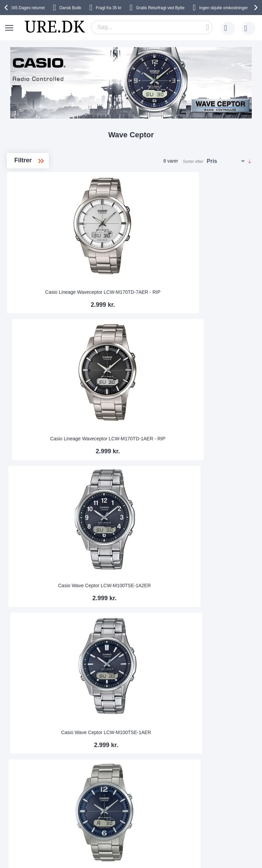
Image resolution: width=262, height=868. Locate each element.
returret (28, 8)
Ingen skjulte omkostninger (224, 8)
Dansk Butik (70, 8)
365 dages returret (185, 739)
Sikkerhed (41, 769)
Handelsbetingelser (118, 769)
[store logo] (55, 27)
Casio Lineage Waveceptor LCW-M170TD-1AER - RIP (131, 268)
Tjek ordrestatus (183, 780)
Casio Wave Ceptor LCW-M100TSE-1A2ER (215, 268)
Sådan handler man (187, 769)
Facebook (158, 812)
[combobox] (152, 27)
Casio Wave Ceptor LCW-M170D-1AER (215, 399)
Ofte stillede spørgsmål (55, 759)
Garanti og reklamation (190, 759)
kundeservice (45, 780)
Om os (105, 739)
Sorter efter (193, 162)
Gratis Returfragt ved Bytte (160, 8)
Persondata (110, 759)
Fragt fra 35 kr (109, 8)
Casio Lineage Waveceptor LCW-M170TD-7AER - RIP (47, 268)
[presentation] (7, 8)
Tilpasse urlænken (185, 749)
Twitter (154, 823)
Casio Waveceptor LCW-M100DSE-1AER (47, 529)
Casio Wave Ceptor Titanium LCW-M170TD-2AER (131, 399)
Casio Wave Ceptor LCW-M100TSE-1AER (46, 399)
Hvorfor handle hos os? (123, 749)
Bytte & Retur (45, 749)
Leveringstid (44, 739)
